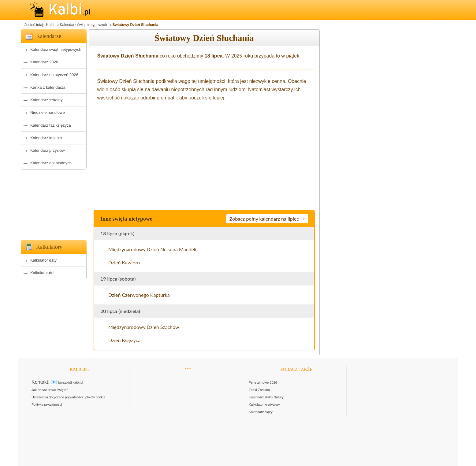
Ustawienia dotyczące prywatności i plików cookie (69, 397)
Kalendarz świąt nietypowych (83, 25)
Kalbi (50, 25)
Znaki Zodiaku (259, 390)
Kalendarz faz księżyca (51, 125)
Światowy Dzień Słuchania (135, 25)
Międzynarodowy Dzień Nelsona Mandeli (152, 249)
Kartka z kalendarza (48, 87)
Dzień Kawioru (124, 262)
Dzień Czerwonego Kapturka (139, 295)
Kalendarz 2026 (44, 62)
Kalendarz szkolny (46, 100)
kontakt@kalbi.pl (71, 382)
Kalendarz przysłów (48, 150)
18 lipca (214, 56)
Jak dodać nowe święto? (50, 390)
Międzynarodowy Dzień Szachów (144, 327)
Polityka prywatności (47, 404)
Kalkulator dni (42, 273)
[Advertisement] (54, 203)
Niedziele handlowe (48, 112)
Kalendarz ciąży (261, 412)
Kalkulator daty (43, 260)
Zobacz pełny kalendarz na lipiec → (267, 219)
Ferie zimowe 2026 (263, 382)
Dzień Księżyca (124, 340)
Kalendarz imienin (46, 138)
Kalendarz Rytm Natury (266, 397)
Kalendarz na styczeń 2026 (54, 75)
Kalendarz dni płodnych (51, 163)
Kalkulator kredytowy (264, 404)
